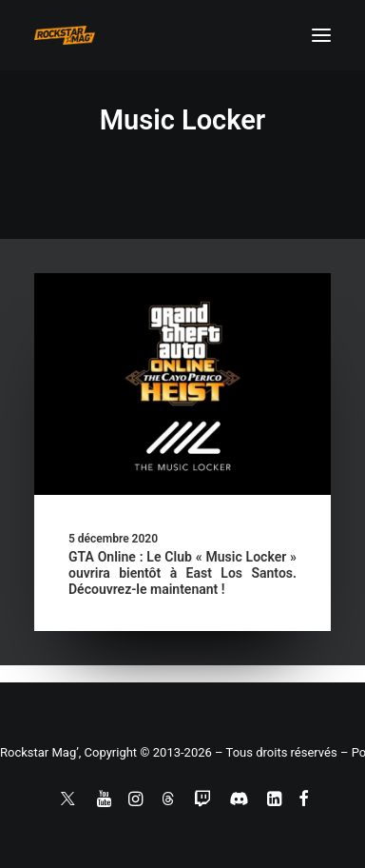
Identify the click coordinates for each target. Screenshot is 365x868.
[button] (321, 35)
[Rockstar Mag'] (65, 35)
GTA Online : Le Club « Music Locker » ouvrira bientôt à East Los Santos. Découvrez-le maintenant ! (182, 573)
